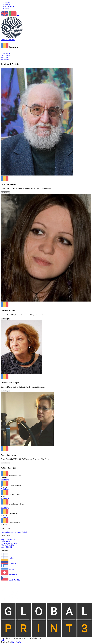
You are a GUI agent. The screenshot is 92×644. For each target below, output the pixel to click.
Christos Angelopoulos (9, 543)
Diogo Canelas (16, 642)
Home (3, 532)
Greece (11, 569)
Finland (12, 558)
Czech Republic (14, 580)
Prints (13, 532)
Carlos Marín (5, 541)
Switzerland (13, 574)
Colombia (12, 563)
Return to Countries (8, 40)
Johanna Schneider (7, 545)
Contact (24, 532)
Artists (8, 532)
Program (18, 532)
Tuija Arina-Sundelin (8, 539)
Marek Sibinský (6, 547)
